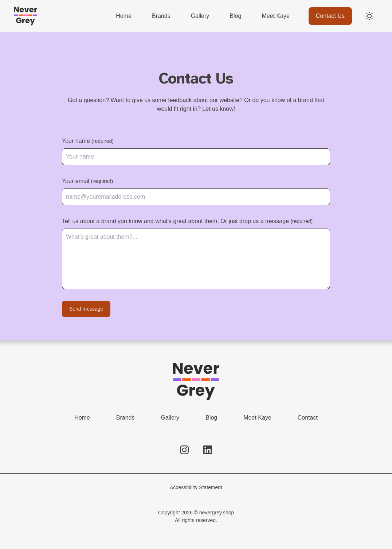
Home (82, 418)
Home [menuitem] (124, 16)
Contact (308, 418)
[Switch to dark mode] (369, 16)
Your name (88, 141)
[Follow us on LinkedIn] (208, 450)
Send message (86, 309)
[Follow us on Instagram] (184, 450)
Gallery (170, 418)
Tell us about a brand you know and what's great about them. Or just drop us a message (187, 221)
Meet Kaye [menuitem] (275, 16)
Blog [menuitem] (235, 16)
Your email (87, 181)
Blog (211, 418)
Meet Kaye (257, 418)
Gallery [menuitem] (200, 16)
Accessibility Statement (196, 487)
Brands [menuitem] (161, 16)
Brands (126, 418)
